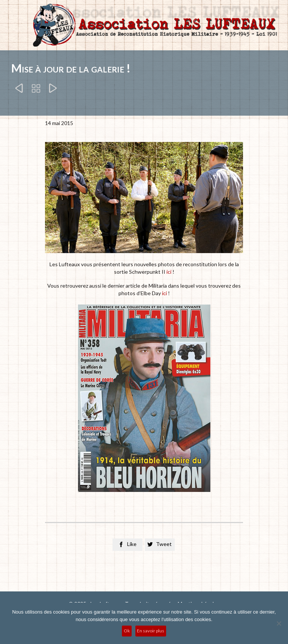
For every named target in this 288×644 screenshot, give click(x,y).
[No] (279, 623)
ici (169, 272)
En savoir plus (151, 631)
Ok (127, 631)
